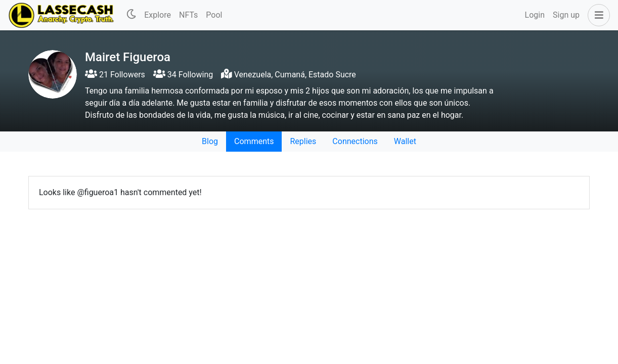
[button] (597, 15)
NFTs (188, 15)
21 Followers (115, 75)
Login (535, 15)
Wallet (405, 141)
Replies (303, 141)
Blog (210, 141)
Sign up (566, 15)
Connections (355, 141)
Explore (158, 15)
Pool (214, 15)
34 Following (183, 75)
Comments (254, 141)
